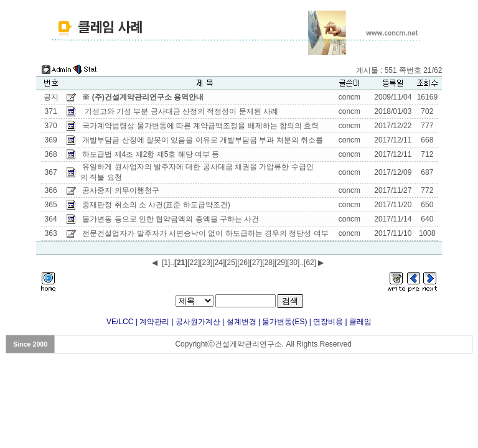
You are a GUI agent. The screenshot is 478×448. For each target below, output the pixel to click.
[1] (166, 263)
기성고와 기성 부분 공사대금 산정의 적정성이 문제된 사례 (180, 111)
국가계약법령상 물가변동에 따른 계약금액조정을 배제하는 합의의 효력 (200, 126)
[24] (218, 263)
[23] (206, 263)
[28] (268, 263)
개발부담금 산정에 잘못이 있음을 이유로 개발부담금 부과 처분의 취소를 (204, 140)
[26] (243, 263)
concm (349, 97)
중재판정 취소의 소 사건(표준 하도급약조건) (156, 205)
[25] (231, 263)
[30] (293, 263)
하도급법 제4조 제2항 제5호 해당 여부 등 (151, 154)
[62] (310, 263)
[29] (281, 263)
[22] (194, 263)
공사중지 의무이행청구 (120, 190)
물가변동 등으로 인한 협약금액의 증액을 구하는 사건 (171, 219)
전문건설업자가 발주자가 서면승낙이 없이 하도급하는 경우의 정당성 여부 (205, 233)
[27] (256, 263)
